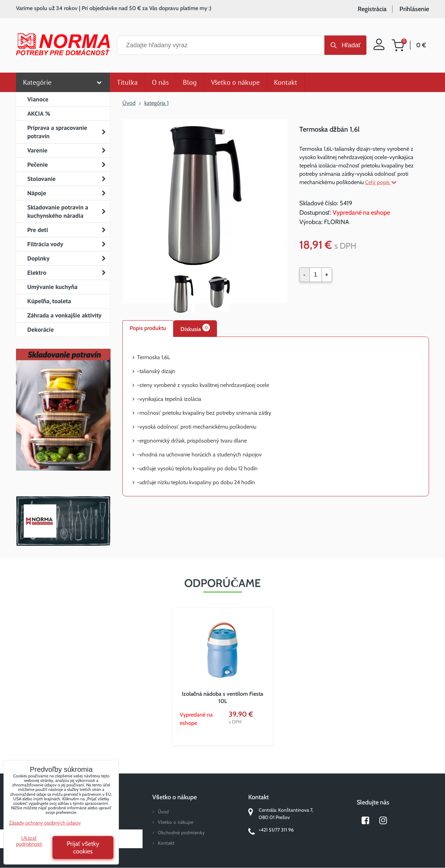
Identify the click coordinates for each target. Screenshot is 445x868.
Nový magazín (63, 420)
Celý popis (381, 182)
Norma (63, 521)
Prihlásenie (414, 9)
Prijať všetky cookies (83, 848)
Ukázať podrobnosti (29, 841)
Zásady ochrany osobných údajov (45, 823)
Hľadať (351, 45)
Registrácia (372, 9)
